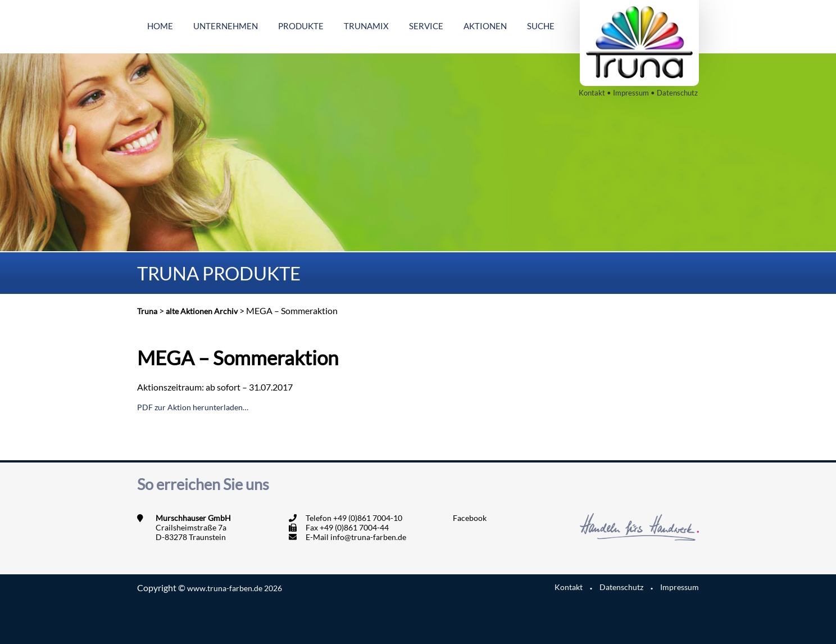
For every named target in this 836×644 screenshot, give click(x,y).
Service (426, 26)
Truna (147, 311)
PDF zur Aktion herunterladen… (193, 407)
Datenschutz (677, 93)
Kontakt (592, 93)
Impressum (631, 93)
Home (160, 26)
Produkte (301, 26)
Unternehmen (226, 26)
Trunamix (366, 26)
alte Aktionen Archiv (202, 311)
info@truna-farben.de (368, 537)
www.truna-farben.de (235, 588)
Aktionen (485, 26)
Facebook (470, 518)
